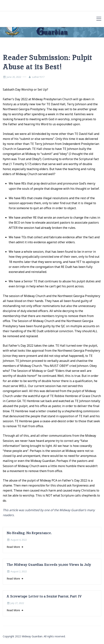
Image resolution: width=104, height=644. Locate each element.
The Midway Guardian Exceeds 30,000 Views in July (49, 565)
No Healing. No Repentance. (29, 533)
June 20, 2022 (14, 77)
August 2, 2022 (19, 571)
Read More (14, 547)
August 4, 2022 (19, 540)
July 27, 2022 (17, 603)
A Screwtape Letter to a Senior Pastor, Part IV (44, 596)
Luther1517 (38, 77)
